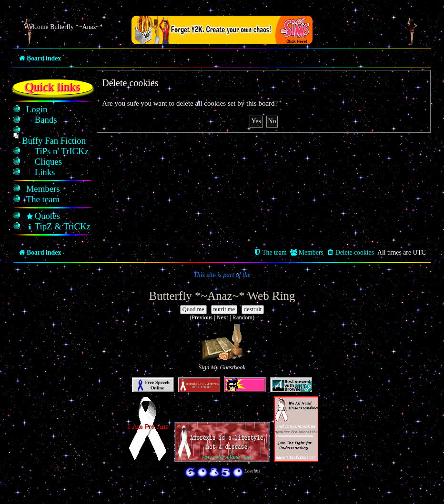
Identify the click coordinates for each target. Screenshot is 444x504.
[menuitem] (37, 109)
